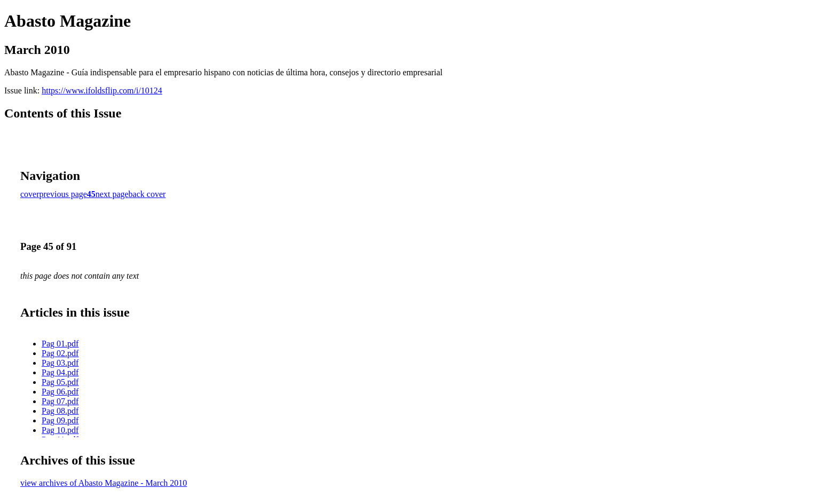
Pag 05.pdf (60, 382)
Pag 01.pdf (60, 344)
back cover (147, 194)
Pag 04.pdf (60, 372)
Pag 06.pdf (60, 392)
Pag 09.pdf (60, 420)
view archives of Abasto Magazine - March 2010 (104, 483)
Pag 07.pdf (60, 401)
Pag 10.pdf (60, 430)
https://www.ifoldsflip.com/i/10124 (102, 90)
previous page (63, 194)
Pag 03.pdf (60, 363)
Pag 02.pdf (60, 353)
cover (30, 194)
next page (112, 194)
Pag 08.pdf (60, 411)
